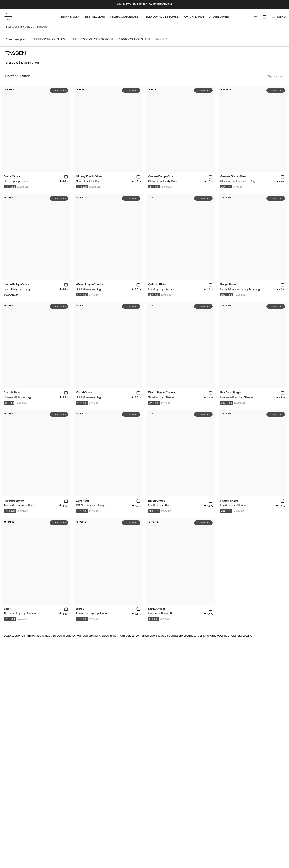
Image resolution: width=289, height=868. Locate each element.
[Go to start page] (11, 15)
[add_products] (66, 177)
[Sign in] (251, 15)
